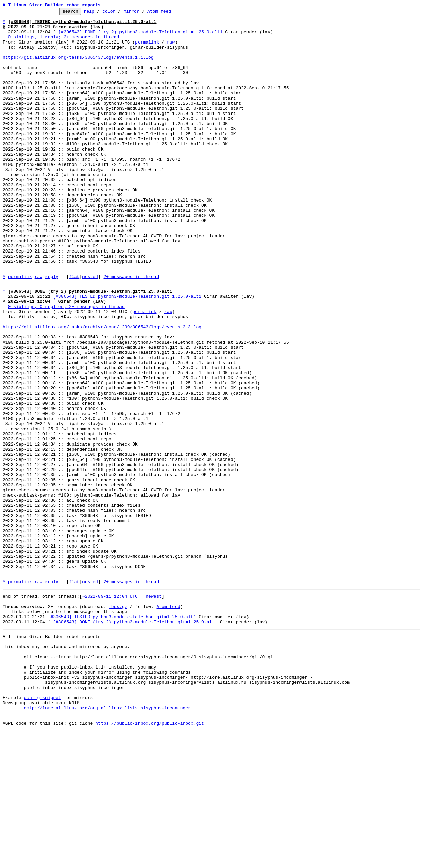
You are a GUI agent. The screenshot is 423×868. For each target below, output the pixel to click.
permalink (147, 49)
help (100, 13)
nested (90, 330)
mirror (142, 13)
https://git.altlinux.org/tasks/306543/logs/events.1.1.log (78, 67)
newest (154, 710)
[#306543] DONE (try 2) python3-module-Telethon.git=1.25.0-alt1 (141, 37)
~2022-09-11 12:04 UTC (110, 710)
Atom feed (170, 13)
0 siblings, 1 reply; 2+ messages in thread (64, 43)
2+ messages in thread (131, 330)
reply (52, 330)
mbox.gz (118, 723)
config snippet (42, 830)
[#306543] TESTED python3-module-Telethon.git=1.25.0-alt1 (127, 352)
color (119, 13)
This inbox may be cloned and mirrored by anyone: (66, 769)
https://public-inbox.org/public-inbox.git (150, 861)
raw (171, 49)
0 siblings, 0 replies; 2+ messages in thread (66, 364)
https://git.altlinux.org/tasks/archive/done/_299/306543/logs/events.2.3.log (102, 389)
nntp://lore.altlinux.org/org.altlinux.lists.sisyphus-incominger (107, 842)
